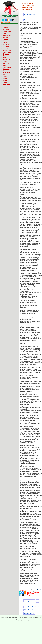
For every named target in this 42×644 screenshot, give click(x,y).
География (6, 30)
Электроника (7, 84)
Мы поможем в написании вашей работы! (34, 592)
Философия (6, 73)
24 (39, 607)
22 (32, 607)
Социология (6, 63)
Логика (5, 43)
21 (29, 607)
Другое (5, 33)
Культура (5, 39)
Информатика (7, 35)
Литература (6, 41)
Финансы (5, 75)
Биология (6, 28)
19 (37, 604)
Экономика (6, 82)
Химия (5, 76)
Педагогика (6, 54)
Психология (6, 60)
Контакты (30, 621)
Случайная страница (23, 621)
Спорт (5, 65)
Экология (5, 80)
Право (5, 58)
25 (25, 610)
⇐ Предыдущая (29, 14)
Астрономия (6, 26)
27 (32, 610)
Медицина (6, 46)
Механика (6, 48)
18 (37, 601)
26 (29, 610)
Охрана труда (7, 52)
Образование (7, 50)
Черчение (6, 78)
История (5, 37)
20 (25, 607)
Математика (6, 45)
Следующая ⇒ (29, 20)
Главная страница (14, 621)
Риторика (6, 61)
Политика (6, 56)
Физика (5, 71)
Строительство (7, 67)
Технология (6, 69)
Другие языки (7, 31)
